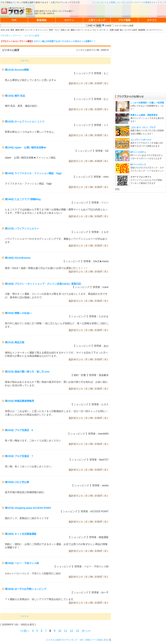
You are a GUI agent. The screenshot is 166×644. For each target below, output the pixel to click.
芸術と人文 (65, 30)
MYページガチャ (138, 152)
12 (72, 631)
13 (78, 631)
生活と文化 (5, 30)
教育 (12, 30)
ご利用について (116, 2)
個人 (122, 30)
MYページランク (138, 165)
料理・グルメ (54, 30)
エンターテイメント (154, 30)
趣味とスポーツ (77, 30)
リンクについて (99, 2)
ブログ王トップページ (11, 36)
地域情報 (142, 30)
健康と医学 (20, 30)
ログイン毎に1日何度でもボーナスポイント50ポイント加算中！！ (65, 41)
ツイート (25, 61)
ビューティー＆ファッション (37, 30)
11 (66, 631)
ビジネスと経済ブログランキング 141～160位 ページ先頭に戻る (77, 640)
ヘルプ (128, 2)
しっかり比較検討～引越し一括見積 (147, 103)
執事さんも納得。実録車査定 (144, 115)
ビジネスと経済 (131, 30)
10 (60, 631)
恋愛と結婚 (114, 30)
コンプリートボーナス (141, 140)
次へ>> (86, 631)
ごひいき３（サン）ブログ (143, 127)
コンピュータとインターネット (97, 30)
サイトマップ (160, 2)
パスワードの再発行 (142, 2)
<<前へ (25, 631)
